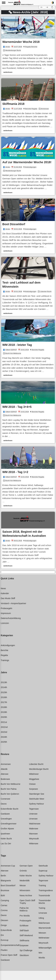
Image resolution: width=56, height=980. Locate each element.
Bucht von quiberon (10, 794)
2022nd (4, 727)
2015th (4, 692)
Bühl (3, 896)
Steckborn (24, 955)
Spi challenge (26, 950)
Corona (4, 910)
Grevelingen (6, 819)
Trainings (5, 660)
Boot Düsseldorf (14, 224)
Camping (5, 900)
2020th (4, 717)
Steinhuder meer (37, 799)
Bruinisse (5, 890)
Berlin (3, 876)
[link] (28, 46)
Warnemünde (45, 928)
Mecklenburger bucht (39, 769)
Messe (23, 885)
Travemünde (44, 896)
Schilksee (24, 926)
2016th (4, 697)
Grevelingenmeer (9, 824)
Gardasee (5, 814)
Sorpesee (33, 789)
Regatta (4, 655)
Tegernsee (34, 809)
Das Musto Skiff (8, 598)
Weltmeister (44, 938)
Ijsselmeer (5, 834)
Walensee (34, 829)
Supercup (43, 871)
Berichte (4, 650)
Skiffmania (24, 941)
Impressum (6, 613)
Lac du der (6, 844)
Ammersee (6, 764)
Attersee (5, 774)
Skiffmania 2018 (13, 104)
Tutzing (42, 908)
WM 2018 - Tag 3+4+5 (17, 407)
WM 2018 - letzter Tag (17, 345)
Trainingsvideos (46, 890)
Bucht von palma (9, 789)
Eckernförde (6, 930)
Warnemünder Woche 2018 (21, 42)
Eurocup (5, 940)
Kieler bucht (6, 839)
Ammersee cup (8, 866)
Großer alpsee (7, 829)
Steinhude (43, 866)
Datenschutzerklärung (11, 618)
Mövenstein (25, 890)
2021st (4, 722)
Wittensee (34, 844)
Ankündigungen (8, 645)
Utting (41, 918)
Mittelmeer (34, 774)
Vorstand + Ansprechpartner (13, 603)
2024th (4, 737)
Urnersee (33, 819)
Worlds (42, 958)
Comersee (5, 799)
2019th (4, 712)
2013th (4, 682)
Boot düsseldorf (8, 885)
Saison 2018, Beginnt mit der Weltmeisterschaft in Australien (24, 534)
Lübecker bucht (36, 764)
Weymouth (34, 839)
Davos (4, 804)
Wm (40, 953)
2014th (4, 687)
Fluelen (4, 950)
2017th (4, 702)
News (3, 588)
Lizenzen (5, 623)
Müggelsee (34, 779)
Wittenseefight (45, 948)
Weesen (42, 933)
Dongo (4, 925)
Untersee (33, 814)
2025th (4, 742)
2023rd (4, 732)
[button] (52, 7)
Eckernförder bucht (10, 809)
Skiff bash (24, 930)
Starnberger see (37, 794)
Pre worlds (25, 916)
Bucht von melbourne (11, 784)
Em (2, 935)
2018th (4, 707)
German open (26, 866)
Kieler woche (26, 876)
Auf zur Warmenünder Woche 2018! (27, 162)
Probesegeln (7, 608)
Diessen (4, 920)
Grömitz (23, 871)
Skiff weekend (26, 935)
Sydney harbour (36, 804)
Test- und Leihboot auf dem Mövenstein (21, 285)
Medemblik (25, 881)
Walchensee (35, 824)
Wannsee (33, 834)
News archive (26, 896)
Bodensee (5, 779)
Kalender (5, 593)
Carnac (4, 905)
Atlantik (4, 769)
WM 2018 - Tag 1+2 (15, 472)
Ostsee (32, 784)
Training (42, 885)
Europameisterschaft (10, 945)
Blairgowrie (6, 881)
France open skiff (9, 955)
